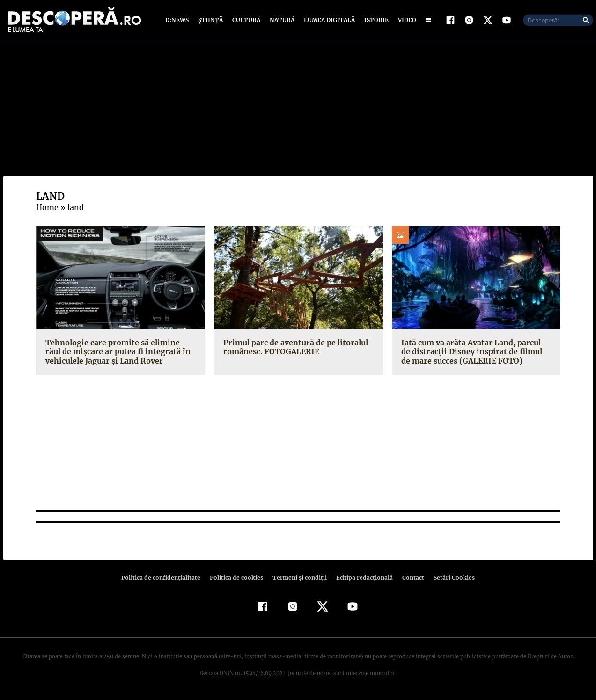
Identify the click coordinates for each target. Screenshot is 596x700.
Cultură (246, 20)
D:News (178, 20)
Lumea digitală (328, 20)
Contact (410, 578)
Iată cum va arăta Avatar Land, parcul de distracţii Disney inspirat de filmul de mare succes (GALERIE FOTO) (474, 351)
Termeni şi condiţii (299, 578)
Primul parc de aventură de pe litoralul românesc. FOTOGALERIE (294, 347)
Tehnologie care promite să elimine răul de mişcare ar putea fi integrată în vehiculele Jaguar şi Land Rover (119, 351)
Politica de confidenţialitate (165, 578)
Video (405, 20)
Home (47, 207)
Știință (211, 20)
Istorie (375, 20)
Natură (281, 20)
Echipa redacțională (362, 578)
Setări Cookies (449, 578)
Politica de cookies (238, 578)
